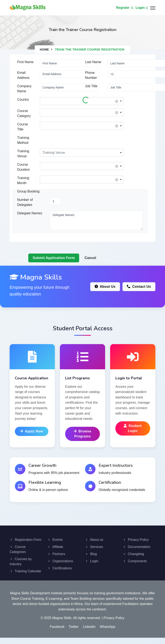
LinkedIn (89, 627)
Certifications (60, 568)
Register (125, 8)
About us (94, 540)
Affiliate (55, 547)
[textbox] (82, 100)
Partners (56, 554)
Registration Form (26, 540)
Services (94, 547)
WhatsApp (108, 627)
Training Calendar (25, 571)
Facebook (57, 627)
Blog (91, 554)
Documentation (137, 547)
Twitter (74, 627)
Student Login (133, 428)
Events (55, 540)
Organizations (60, 561)
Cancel (90, 258)
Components (135, 561)
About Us (105, 287)
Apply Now (32, 431)
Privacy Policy (136, 540)
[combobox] (82, 101)
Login (142, 8)
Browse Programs (82, 434)
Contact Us (139, 287)
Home (44, 49)
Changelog (133, 554)
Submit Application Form (54, 258)
